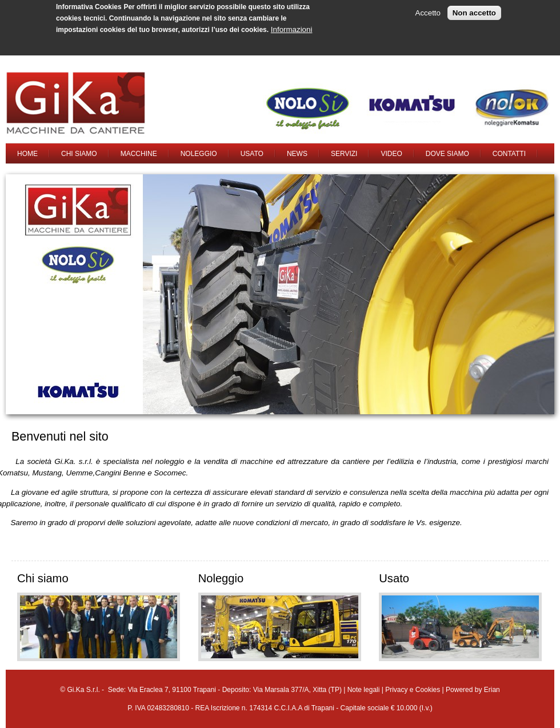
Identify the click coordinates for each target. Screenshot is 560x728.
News (297, 154)
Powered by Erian (473, 690)
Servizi (344, 154)
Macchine (139, 154)
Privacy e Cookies (413, 690)
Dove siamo (447, 154)
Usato (252, 154)
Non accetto (474, 10)
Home (27, 154)
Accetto (428, 10)
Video (391, 154)
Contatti (509, 154)
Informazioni (292, 27)
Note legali (364, 690)
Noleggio (199, 154)
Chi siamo (79, 154)
